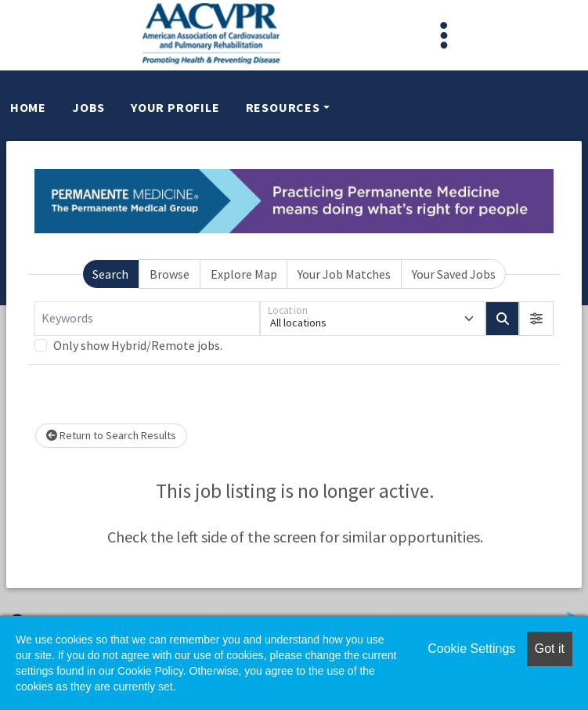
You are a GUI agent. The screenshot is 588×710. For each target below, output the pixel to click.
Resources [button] (283, 107)
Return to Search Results (111, 435)
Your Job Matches (344, 274)
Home (28, 107)
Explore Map (244, 274)
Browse (170, 274)
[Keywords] (147, 319)
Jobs (88, 107)
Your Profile (175, 107)
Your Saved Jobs (454, 274)
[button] (536, 319)
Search (110, 274)
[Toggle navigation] (444, 35)
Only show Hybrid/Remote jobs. (138, 345)
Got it (550, 649)
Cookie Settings (471, 649)
